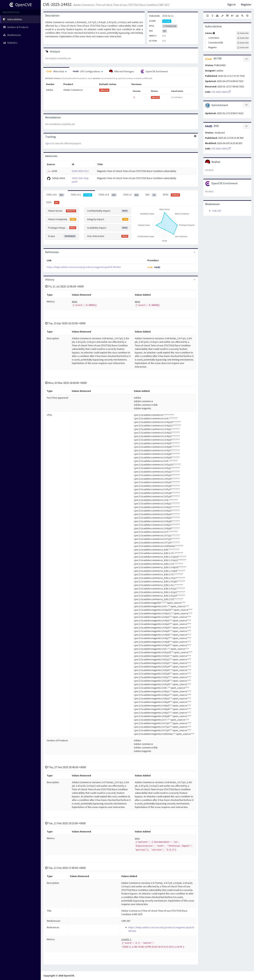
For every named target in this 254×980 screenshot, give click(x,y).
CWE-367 (217, 211)
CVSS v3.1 (81, 195)
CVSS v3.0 (108, 195)
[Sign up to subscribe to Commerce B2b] (243, 43)
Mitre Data (56, 71)
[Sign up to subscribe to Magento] (243, 47)
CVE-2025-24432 (57, 4)
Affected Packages (122, 71)
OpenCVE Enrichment (154, 71)
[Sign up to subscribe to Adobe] (243, 33)
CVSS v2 (131, 195)
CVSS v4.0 (55, 195)
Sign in (232, 4)
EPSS (171, 195)
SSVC (53, 202)
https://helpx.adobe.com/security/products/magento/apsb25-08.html (84, 267)
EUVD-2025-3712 (80, 171)
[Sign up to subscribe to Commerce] (243, 38)
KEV (151, 195)
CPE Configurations (88, 71)
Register (246, 4)
